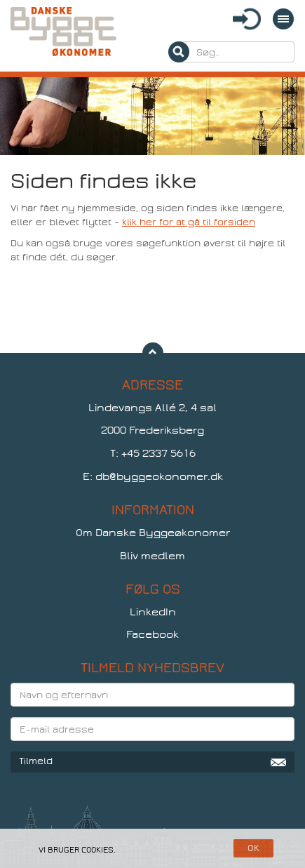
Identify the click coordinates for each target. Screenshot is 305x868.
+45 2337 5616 (158, 453)
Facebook (152, 634)
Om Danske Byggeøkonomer (153, 533)
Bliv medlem (152, 556)
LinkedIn (153, 612)
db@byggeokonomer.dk (159, 476)
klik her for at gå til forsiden (189, 222)
